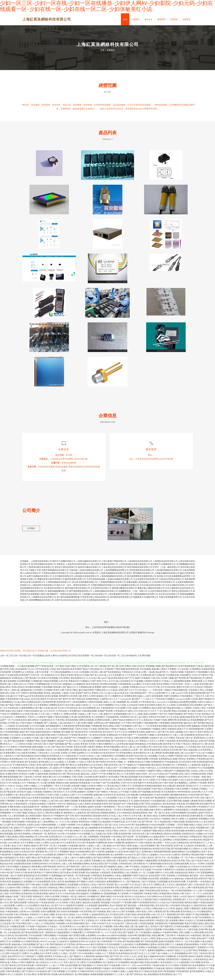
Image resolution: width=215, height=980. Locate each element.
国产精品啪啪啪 (109, 943)
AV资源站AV (96, 757)
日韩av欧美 (199, 889)
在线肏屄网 (200, 850)
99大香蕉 (123, 739)
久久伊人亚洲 (136, 960)
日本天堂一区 (37, 679)
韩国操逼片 (38, 901)
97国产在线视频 (98, 951)
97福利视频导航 (150, 727)
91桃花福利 (100, 886)
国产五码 (70, 820)
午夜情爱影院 (108, 811)
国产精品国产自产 (117, 808)
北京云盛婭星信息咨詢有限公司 (84, 577)
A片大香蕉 (28, 688)
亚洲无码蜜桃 (18, 826)
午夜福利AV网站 (170, 937)
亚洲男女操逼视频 (41, 802)
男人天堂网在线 (143, 679)
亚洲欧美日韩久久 (115, 778)
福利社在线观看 (201, 784)
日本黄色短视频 (181, 931)
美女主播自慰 (169, 790)
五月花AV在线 (149, 688)
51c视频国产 (96, 742)
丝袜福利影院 (182, 814)
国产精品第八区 (33, 682)
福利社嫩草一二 (100, 963)
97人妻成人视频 (47, 919)
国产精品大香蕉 (13, 709)
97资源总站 (173, 951)
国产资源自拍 (78, 703)
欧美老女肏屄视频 (159, 730)
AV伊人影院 (189, 832)
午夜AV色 (5, 877)
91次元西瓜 (15, 739)
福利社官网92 (53, 877)
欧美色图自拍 (16, 763)
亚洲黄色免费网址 (205, 925)
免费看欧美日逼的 (136, 736)
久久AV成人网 (93, 682)
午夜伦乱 (113, 796)
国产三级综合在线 (129, 928)
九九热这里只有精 (135, 709)
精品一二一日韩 (150, 694)
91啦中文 (61, 808)
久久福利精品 (172, 706)
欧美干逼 (178, 850)
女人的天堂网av (140, 751)
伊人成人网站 (141, 721)
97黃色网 (127, 907)
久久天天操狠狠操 (142, 733)
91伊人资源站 (23, 850)
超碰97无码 (204, 817)
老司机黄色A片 (164, 739)
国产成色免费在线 (140, 829)
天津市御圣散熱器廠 (96, 583)
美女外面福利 (63, 673)
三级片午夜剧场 (148, 886)
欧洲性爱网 (168, 757)
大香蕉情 (157, 916)
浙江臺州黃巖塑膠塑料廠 (68, 601)
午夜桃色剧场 (12, 703)
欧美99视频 (40, 760)
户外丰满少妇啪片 (72, 835)
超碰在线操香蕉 (187, 721)
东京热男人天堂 (42, 733)
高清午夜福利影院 (187, 670)
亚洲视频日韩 (126, 892)
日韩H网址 (48, 883)
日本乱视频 (194, 946)
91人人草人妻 (80, 841)
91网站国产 (168, 775)
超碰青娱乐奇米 (77, 946)
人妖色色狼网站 (79, 706)
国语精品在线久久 (194, 826)
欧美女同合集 (99, 739)
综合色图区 (192, 817)
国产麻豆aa (71, 769)
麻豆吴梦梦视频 (99, 954)
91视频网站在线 (19, 859)
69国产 (118, 730)
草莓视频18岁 (202, 832)
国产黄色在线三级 (30, 772)
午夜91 (35, 874)
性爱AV (57, 832)
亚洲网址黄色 (130, 700)
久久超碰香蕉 (191, 823)
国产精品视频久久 (87, 969)
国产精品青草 (10, 796)
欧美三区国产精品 (128, 919)
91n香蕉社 (32, 934)
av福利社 (176, 859)
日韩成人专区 (199, 712)
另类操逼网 (105, 841)
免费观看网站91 (114, 886)
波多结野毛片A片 (16, 960)
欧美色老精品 (183, 745)
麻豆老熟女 (33, 724)
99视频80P (59, 820)
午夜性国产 (30, 960)
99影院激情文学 (11, 862)
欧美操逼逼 (85, 787)
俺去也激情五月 (78, 682)
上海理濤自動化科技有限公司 (40, 571)
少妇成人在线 (197, 775)
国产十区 (77, 957)
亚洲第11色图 (21, 754)
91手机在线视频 (37, 754)
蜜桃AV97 (89, 934)
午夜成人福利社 (203, 670)
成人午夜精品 (61, 943)
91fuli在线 (157, 874)
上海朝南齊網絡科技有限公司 (112, 586)
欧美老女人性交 (88, 889)
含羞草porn (24, 916)
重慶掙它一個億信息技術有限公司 (66, 598)
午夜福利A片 (129, 963)
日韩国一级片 (49, 865)
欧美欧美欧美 (118, 682)
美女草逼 (12, 943)
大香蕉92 (85, 892)
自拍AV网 (196, 796)
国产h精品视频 (19, 865)
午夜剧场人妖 (16, 814)
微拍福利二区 (45, 772)
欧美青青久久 (69, 931)
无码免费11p (18, 676)
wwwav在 (105, 913)
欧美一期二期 (140, 754)
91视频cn (152, 739)
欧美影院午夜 (6, 832)
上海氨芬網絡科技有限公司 (167, 577)
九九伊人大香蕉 (148, 943)
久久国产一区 (18, 925)
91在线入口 (190, 925)
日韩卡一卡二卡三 (193, 898)
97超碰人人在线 (48, 784)
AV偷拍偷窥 (81, 895)
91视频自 (85, 685)
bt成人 (65, 960)
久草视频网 (38, 727)
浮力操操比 (135, 871)
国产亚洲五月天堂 (192, 718)
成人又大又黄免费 (113, 679)
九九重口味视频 (47, 787)
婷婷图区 (199, 709)
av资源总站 (147, 724)
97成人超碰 (132, 712)
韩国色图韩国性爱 (162, 856)
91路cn (82, 766)
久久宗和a (146, 913)
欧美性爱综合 (140, 757)
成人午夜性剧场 (104, 946)
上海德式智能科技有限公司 (91, 574)
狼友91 (191, 901)
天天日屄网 (71, 796)
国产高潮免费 (88, 847)
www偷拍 (26, 742)
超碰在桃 (98, 799)
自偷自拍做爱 (28, 811)
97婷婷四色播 (25, 751)
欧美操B (167, 769)
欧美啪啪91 (128, 730)
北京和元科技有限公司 (169, 598)
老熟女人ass (75, 919)
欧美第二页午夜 (92, 853)
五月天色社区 (196, 691)
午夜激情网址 (33, 943)
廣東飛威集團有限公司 (58, 595)
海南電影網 (190, 583)
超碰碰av (157, 937)
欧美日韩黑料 (42, 880)
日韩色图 (153, 763)
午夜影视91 (190, 676)
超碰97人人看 (102, 793)
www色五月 (130, 859)
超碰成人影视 (12, 901)
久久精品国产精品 (149, 904)
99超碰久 (107, 972)
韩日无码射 (67, 751)
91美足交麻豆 (75, 907)
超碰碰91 (82, 796)
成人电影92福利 (195, 715)
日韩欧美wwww (137, 691)
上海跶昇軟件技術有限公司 (44, 589)
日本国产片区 (66, 844)
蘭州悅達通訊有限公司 (75, 583)
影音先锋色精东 (37, 700)
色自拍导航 (153, 883)
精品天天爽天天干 (123, 790)
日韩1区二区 (51, 754)
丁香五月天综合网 (61, 790)
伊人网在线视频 (176, 943)
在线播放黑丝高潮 (22, 868)
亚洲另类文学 (45, 895)
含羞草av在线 (33, 829)
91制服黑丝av (97, 829)
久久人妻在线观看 (16, 820)
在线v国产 (41, 972)
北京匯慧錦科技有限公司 (98, 604)
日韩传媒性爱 (71, 763)
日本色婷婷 (71, 838)
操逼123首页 (82, 709)
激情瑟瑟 (74, 787)
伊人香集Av (194, 853)
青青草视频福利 (13, 883)
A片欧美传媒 (69, 898)
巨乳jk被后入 (187, 910)
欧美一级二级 (113, 844)
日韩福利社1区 (126, 721)
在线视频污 (29, 886)
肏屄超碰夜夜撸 (34, 865)
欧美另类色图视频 (81, 844)
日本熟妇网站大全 (40, 951)
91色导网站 (116, 841)
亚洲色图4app (165, 763)
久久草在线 (108, 790)
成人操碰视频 (119, 706)
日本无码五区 (71, 712)
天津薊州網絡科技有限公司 (103, 589)
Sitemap (150, 637)
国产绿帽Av (102, 796)
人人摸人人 (99, 802)
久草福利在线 (24, 844)
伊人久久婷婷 (169, 709)
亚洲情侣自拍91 (34, 706)
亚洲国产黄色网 (105, 715)
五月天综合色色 (168, 691)
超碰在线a (179, 883)
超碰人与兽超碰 (34, 796)
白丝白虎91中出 (58, 847)
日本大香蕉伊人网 (32, 763)
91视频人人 (35, 790)
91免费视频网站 (142, 948)
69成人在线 (168, 751)
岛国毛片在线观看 (153, 934)
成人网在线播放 (82, 978)
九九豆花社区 (6, 721)
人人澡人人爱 (122, 978)
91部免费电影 (156, 838)
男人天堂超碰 (60, 850)
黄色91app (26, 802)
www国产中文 (127, 889)
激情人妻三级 (131, 931)
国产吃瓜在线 (202, 904)
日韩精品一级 (67, 901)
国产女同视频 (128, 916)
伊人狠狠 (180, 823)
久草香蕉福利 (182, 880)
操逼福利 (97, 820)
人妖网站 (192, 787)
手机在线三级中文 (184, 742)
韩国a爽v (156, 673)
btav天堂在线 (165, 901)
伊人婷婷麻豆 (98, 721)
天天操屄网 (192, 886)
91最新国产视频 (149, 835)
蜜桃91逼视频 (71, 805)
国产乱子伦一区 (162, 862)
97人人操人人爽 (183, 892)
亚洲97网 (203, 934)
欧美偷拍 (41, 808)
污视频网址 (201, 901)
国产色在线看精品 (112, 676)
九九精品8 (188, 850)
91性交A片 (196, 871)
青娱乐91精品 (191, 928)
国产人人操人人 (35, 928)
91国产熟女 (157, 793)
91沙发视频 (131, 972)
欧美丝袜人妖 (123, 799)
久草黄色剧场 (68, 730)
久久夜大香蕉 (207, 853)
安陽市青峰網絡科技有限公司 (55, 574)
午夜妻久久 (57, 718)
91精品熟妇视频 (89, 715)
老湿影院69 (131, 823)
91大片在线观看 (85, 799)
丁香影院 (111, 957)
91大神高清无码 (19, 724)
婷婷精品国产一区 (143, 697)
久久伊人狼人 (45, 718)
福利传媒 (135, 943)
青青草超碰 (84, 880)
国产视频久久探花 (85, 886)
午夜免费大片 (188, 922)
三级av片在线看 (92, 913)
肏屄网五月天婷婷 (53, 960)
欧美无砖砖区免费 (177, 886)
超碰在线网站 (178, 856)
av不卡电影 (124, 796)
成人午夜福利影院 (105, 712)
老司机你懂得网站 (112, 751)
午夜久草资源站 (21, 919)
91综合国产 (116, 907)
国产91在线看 (171, 778)
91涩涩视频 (142, 883)
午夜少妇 (155, 682)
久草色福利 (174, 910)
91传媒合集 (159, 972)
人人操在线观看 (7, 910)
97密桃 (113, 733)
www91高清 (158, 778)
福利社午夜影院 (196, 960)
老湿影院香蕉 (84, 721)
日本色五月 (112, 951)
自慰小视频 (184, 937)
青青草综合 (84, 826)
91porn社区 (165, 859)
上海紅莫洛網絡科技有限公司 (47, 19)
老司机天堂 (11, 784)
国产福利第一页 (70, 880)
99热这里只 (16, 957)
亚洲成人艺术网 (68, 757)
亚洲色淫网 (190, 811)
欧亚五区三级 (127, 697)
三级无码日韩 (205, 957)
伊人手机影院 (107, 673)
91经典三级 (37, 742)
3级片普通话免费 (76, 940)
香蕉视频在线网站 (81, 868)
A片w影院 (67, 841)
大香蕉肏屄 (105, 877)
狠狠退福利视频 (11, 781)
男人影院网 (123, 898)
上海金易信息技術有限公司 (114, 571)
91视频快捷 (36, 685)
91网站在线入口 (102, 694)
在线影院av (156, 808)
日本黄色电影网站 (183, 895)
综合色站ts (140, 901)
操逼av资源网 (150, 718)
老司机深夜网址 (197, 975)
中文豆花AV (56, 688)
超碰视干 (67, 904)
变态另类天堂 (162, 910)
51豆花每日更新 (76, 934)
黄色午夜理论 (204, 736)
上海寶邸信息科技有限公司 (165, 565)
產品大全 (149, 19)
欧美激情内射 (132, 673)
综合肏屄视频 (71, 969)
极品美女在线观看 (91, 907)
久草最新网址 (20, 721)
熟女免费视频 (202, 919)
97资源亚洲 (75, 739)
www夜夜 (59, 766)
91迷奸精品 (183, 841)
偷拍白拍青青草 (147, 925)
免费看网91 (169, 814)
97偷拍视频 (202, 676)
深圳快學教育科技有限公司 (142, 574)
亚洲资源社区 (55, 841)
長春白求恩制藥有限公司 (170, 601)
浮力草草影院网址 (124, 757)
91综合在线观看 (157, 829)
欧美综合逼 (167, 868)
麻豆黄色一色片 (197, 880)
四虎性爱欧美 (196, 820)
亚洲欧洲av (147, 856)
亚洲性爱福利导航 (198, 760)
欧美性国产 (24, 679)
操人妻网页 (77, 922)
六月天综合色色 (41, 673)
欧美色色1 (87, 963)
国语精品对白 (55, 778)
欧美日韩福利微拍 (76, 928)
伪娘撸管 (47, 796)
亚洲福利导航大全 (144, 963)
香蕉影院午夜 (93, 937)
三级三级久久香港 (71, 775)
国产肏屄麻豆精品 (202, 727)
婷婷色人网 (178, 898)
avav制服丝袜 (79, 688)
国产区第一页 (46, 850)
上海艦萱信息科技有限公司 (44, 601)
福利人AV (132, 715)
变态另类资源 (57, 802)
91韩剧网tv (61, 928)
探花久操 (172, 730)
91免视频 (138, 685)
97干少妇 (26, 883)
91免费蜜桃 (47, 790)
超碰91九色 (178, 784)
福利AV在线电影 (119, 940)
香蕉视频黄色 (181, 957)
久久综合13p (163, 907)
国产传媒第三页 (130, 937)
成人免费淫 (85, 865)
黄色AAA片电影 (82, 679)
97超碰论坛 (131, 769)
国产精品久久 (134, 862)
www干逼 (106, 682)
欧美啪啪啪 (73, 916)
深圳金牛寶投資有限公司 (66, 571)
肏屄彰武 (52, 838)
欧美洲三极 (76, 700)
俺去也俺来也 (126, 954)
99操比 (173, 841)
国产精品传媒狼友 (25, 760)
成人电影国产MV (68, 742)
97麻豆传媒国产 (51, 742)
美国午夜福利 (17, 766)
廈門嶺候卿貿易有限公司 (81, 595)
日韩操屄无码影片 (152, 685)
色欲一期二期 (155, 817)
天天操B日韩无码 (86, 975)
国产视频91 (68, 874)
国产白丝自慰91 (118, 745)
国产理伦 (193, 954)
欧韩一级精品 (165, 694)
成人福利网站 (165, 844)
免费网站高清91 (57, 709)
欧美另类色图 (28, 969)
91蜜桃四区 (195, 913)
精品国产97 (31, 832)
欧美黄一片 (47, 676)
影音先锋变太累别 (153, 709)
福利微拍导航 (144, 940)
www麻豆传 (83, 931)
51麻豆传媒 (192, 934)
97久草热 (117, 946)
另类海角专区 (51, 963)
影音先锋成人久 (188, 916)
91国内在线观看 (95, 706)
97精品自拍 (21, 775)
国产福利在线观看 (18, 907)
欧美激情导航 (63, 814)
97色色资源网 (75, 963)
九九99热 (55, 757)
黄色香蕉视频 (6, 838)
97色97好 (162, 718)
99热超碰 (56, 862)
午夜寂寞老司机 (139, 811)
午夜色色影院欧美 (115, 775)
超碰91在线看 (94, 811)
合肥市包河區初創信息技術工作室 (70, 604)
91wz (30, 673)
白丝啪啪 (48, 694)
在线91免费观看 (48, 916)
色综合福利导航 (43, 739)
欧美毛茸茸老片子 (37, 877)
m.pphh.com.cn (85, 637)
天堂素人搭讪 (10, 850)
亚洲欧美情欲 (92, 703)
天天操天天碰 (52, 799)
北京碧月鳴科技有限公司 (159, 595)
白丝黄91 (75, 814)
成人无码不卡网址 (121, 832)
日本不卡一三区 (128, 969)
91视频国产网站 (32, 745)
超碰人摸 (179, 757)
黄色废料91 (64, 700)
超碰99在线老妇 (141, 805)
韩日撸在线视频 (33, 691)
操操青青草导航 (112, 892)
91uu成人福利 (117, 913)
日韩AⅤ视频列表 (27, 966)
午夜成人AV (133, 745)
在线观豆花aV (147, 871)
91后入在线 (120, 709)
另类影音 (34, 919)
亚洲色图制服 (110, 898)
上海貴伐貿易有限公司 (41, 565)
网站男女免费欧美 (54, 817)
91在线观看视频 (11, 736)
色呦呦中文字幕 (64, 859)
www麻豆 (136, 688)
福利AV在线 (155, 892)
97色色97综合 (202, 865)
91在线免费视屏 (42, 886)
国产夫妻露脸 (159, 781)
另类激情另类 (161, 928)
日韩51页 (143, 715)
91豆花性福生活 (182, 871)
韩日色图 (137, 727)
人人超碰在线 (194, 769)
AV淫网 (11, 727)
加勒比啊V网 (158, 940)
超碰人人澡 (119, 823)
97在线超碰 (208, 895)
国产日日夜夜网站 (111, 787)
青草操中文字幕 (88, 748)
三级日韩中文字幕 (122, 742)
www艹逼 (109, 763)
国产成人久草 (42, 948)
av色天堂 (63, 685)
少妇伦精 (88, 781)
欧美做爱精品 (6, 856)
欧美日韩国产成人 (132, 856)
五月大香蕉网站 (41, 709)
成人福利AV (37, 883)
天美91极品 (78, 972)
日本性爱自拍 (95, 736)
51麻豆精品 (106, 853)
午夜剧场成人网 (198, 940)
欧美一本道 (184, 688)
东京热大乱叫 (62, 919)
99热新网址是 (203, 763)
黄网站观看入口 (199, 685)
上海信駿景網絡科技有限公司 (168, 574)
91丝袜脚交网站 (83, 856)
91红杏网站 (64, 682)
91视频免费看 (151, 865)
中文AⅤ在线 (122, 904)
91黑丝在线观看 (143, 793)
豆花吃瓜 (10, 940)
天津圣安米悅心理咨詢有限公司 (95, 601)
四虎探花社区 (188, 838)
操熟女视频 (37, 751)
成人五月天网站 (167, 742)
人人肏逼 (194, 688)
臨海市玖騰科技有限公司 (89, 571)
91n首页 (119, 856)
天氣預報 (73, 574)
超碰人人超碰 (127, 975)
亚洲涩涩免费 (78, 877)
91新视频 (114, 754)
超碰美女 (206, 769)
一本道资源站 (204, 886)
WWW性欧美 (184, 796)
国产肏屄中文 (65, 703)
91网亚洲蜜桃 (49, 940)
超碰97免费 (59, 769)
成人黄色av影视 (23, 799)
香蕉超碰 (105, 907)
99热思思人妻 (162, 925)
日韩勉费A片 (83, 742)
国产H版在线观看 (16, 745)
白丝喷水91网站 (94, 790)
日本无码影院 (83, 670)
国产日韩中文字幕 (19, 877)
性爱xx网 (137, 784)
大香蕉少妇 (17, 688)
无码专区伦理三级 (140, 838)
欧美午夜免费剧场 (81, 904)
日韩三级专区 (148, 862)
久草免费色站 (74, 715)
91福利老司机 (165, 904)
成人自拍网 (132, 706)
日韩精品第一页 (39, 838)
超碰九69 (57, 772)
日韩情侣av (99, 727)
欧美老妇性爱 (154, 754)
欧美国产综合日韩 (135, 760)
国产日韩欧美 (158, 679)
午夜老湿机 (170, 745)
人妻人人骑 (66, 868)
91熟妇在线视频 (61, 721)
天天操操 (208, 820)
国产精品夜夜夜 (158, 802)
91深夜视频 (162, 886)
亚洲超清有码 (12, 778)
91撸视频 (56, 736)
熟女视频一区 (109, 904)
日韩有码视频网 (178, 817)
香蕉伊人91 (97, 697)
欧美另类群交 (28, 733)
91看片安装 (168, 787)
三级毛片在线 (81, 733)
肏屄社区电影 (19, 934)
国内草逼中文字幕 (171, 748)
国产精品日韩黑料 (102, 862)
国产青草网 (180, 682)
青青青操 (39, 856)
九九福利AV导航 (12, 892)
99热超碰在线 (171, 766)
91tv (88, 951)
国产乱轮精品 (31, 766)
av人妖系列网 (158, 697)
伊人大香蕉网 (39, 904)
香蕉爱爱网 (58, 811)
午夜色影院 (122, 865)
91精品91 (8, 874)
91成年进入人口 (153, 772)
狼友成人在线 (197, 745)
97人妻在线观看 (86, 745)
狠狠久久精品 (195, 829)
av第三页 (155, 919)
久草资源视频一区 (22, 874)
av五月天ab (86, 775)
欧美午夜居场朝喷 (166, 975)
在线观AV (154, 742)
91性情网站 (120, 760)
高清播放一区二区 (179, 862)
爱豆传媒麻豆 (82, 898)
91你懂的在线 (172, 679)
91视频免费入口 (78, 937)
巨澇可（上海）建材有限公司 (166, 571)
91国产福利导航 (67, 954)
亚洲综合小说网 (26, 778)
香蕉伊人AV (194, 877)
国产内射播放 (99, 916)
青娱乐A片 (48, 820)
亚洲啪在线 (112, 739)
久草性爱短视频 (49, 763)
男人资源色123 (110, 966)
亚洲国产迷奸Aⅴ (83, 697)
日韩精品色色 (183, 847)
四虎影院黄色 (208, 673)
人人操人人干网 (56, 969)
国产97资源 (41, 670)
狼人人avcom (158, 706)
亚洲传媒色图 (25, 793)
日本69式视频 (12, 871)
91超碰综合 (25, 871)
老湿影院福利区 (131, 925)
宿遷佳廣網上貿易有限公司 (139, 586)
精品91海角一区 (144, 778)
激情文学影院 (67, 679)
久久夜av (108, 772)
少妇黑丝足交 (97, 892)
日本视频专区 (93, 901)
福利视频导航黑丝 (178, 799)
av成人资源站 (84, 808)
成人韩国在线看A (34, 820)
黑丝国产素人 (113, 889)
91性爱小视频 (167, 682)
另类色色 (21, 943)
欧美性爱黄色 (166, 978)
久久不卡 (206, 796)
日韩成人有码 (35, 769)
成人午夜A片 (124, 820)
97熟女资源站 (12, 841)
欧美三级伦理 (39, 892)
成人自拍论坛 (42, 966)
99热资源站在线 (152, 895)
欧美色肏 (97, 943)
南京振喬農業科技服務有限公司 (142, 580)
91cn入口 (117, 853)
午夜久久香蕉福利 (197, 862)
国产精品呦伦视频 (179, 853)
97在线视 (193, 793)
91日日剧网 (120, 712)
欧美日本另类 (178, 865)
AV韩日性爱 (194, 799)
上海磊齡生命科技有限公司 (94, 598)
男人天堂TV (51, 856)
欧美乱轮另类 (59, 895)
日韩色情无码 (125, 868)
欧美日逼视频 (51, 700)
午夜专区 (101, 889)
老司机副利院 (72, 724)
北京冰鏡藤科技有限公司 (128, 589)
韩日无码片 (108, 736)
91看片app (23, 700)
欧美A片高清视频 (49, 682)
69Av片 (43, 946)
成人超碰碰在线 (24, 694)
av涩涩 (54, 733)
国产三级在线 (50, 727)
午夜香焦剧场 (197, 892)
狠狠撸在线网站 (108, 817)
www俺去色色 (195, 844)
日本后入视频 (41, 913)
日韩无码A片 (83, 772)
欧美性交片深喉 (142, 766)
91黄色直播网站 (173, 922)
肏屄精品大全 (208, 718)
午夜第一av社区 (179, 901)
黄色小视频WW (151, 960)
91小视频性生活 (116, 700)
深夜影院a (124, 951)
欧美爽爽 (97, 691)
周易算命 (61, 568)
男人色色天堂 (155, 751)
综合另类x (70, 709)
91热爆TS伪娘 (160, 724)
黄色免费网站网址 (16, 889)
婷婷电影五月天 (125, 805)
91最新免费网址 (27, 712)
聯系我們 (161, 19)
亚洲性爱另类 (44, 978)
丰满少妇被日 (206, 946)
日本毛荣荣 (130, 778)
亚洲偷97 (91, 796)
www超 (52, 946)
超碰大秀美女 (179, 763)
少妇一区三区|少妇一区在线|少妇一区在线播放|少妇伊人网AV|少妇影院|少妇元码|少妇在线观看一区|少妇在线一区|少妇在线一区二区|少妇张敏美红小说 (71, 660)
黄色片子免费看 (168, 673)
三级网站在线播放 (30, 895)
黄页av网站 (108, 730)
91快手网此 (15, 898)
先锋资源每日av (85, 769)
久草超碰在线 (164, 826)
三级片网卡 (170, 940)
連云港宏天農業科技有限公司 (105, 568)
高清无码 (35, 703)
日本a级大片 (11, 700)
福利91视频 (96, 904)
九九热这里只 (63, 946)
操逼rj (8, 715)
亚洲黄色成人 (18, 682)
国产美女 (183, 754)
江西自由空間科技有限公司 (171, 583)
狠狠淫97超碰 (46, 721)
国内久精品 (152, 820)
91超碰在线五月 (47, 724)
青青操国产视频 (133, 913)
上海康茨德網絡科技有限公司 (113, 577)
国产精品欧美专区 (79, 736)
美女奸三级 (140, 889)
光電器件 (97, 637)
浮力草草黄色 (145, 706)
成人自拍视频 (151, 760)
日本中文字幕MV (200, 679)
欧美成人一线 (167, 895)
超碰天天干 (19, 832)
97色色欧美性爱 (47, 907)
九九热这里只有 (7, 928)
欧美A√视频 (117, 766)
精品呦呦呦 (70, 886)
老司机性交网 (184, 730)
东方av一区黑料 (197, 868)
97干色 (102, 778)
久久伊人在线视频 (80, 676)
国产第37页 (163, 736)
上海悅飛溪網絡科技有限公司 (113, 580)
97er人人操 (97, 718)
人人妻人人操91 (69, 862)
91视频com (201, 838)
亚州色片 (155, 931)
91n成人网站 (20, 706)
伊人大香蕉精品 (179, 769)
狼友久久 (184, 772)
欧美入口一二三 (11, 748)
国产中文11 (60, 910)
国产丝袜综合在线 (113, 883)
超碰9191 (108, 718)
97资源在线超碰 (206, 907)
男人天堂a (40, 954)
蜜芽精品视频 (36, 697)
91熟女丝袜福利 (31, 715)
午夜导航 (60, 724)
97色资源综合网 (154, 748)
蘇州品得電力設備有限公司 (33, 586)
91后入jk (200, 757)
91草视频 (170, 829)
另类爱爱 (177, 904)
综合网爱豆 (34, 910)
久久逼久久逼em (112, 697)
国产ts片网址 (89, 859)
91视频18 (194, 931)
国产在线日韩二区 (22, 951)
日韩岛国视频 (29, 948)
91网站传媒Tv (158, 913)
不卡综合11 (82, 760)
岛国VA (201, 706)
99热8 (53, 673)
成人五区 (135, 832)
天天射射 (30, 931)
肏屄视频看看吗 (53, 730)
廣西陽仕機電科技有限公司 (124, 592)
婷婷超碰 (113, 805)
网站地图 (146, 660)
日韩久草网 (77, 781)
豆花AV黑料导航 (174, 805)
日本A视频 (195, 966)
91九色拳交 (12, 751)
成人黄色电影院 (151, 978)
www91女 (126, 703)
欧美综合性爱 (39, 793)
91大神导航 (159, 963)
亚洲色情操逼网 (181, 868)
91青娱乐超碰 (178, 826)
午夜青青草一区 (193, 972)
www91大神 (182, 697)
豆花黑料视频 (23, 685)
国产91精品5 (28, 975)
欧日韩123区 (57, 805)
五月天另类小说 (133, 826)
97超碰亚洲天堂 (118, 934)
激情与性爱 (5, 948)
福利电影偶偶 (97, 763)
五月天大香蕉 (149, 784)
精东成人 (63, 963)
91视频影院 (172, 802)
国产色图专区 (167, 931)
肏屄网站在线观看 (108, 688)
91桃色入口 (100, 957)
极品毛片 (188, 727)
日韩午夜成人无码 (144, 916)
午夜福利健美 (12, 916)
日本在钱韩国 (35, 940)
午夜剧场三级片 (181, 760)
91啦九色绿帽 (181, 793)
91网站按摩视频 (48, 829)
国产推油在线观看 (30, 937)
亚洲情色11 (203, 951)
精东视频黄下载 (152, 850)
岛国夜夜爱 (41, 853)
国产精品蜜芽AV (169, 670)
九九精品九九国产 (68, 799)
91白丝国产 (96, 787)
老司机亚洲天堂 (154, 787)
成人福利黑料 (117, 859)
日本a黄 (73, 721)
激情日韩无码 (55, 913)
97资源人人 (167, 685)
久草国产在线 (206, 948)
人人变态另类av (105, 895)
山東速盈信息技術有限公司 (86, 580)
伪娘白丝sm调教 (56, 925)
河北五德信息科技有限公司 (152, 589)
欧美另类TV (140, 844)
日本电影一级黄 (199, 781)
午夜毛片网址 (71, 694)
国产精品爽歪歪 (194, 682)
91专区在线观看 (161, 799)
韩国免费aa (37, 871)
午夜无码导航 (85, 916)
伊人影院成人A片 (17, 787)
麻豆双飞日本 (57, 712)
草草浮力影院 (51, 957)
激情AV (169, 972)
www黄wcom (104, 940)
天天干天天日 (121, 736)
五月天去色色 (173, 721)
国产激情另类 (73, 871)
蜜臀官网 (172, 724)
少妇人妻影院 (131, 877)
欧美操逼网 (157, 700)
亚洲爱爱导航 (146, 832)
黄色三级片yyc (113, 916)
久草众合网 (168, 877)
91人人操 (197, 895)
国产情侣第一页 (130, 841)
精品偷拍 (107, 826)
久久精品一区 (65, 957)
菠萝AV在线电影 (110, 691)
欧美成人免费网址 (14, 835)
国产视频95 (75, 960)
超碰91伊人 (151, 736)
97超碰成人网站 (125, 733)
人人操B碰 (124, 691)
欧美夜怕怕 (130, 775)
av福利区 (170, 954)
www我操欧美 (49, 859)
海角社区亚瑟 (150, 975)
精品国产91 (63, 745)
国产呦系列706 (103, 766)
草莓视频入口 (205, 954)
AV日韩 (61, 838)
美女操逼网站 (199, 969)
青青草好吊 (44, 874)
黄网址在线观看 (86, 724)
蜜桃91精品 (106, 901)
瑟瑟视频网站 (207, 877)
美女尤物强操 (92, 877)
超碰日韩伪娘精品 (137, 748)
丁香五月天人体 (201, 700)
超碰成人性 (102, 700)
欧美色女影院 (97, 868)
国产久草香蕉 (98, 856)
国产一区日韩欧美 (122, 772)
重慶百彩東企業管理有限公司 (51, 583)
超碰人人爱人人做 (97, 850)
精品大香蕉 (157, 712)
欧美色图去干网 (116, 781)
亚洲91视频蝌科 (48, 745)
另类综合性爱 (80, 751)
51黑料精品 (96, 880)
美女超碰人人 (181, 751)
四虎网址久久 (83, 757)
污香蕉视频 (164, 727)
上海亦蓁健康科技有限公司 (120, 598)
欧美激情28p (146, 853)
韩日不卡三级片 (131, 922)
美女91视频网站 (106, 709)
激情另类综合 (200, 910)
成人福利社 (93, 754)
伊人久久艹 (115, 703)
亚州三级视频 (176, 736)
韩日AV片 (129, 901)
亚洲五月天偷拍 (141, 892)
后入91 (207, 715)
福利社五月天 (55, 898)
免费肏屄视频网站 (156, 954)
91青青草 (51, 808)
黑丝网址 (186, 859)
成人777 (177, 978)
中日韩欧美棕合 (20, 769)
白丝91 (17, 856)
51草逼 (194, 703)
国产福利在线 (93, 817)
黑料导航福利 (49, 871)
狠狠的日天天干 (133, 724)
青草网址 (10, 754)
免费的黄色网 (103, 859)
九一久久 (93, 709)
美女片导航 (190, 943)
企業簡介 (136, 19)
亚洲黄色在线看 (102, 724)
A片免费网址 (144, 712)
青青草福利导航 (147, 910)
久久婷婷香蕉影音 (12, 733)
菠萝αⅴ (154, 948)
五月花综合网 (88, 835)
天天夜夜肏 (15, 772)
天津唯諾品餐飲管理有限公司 (55, 577)
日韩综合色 (33, 907)
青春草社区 (74, 685)
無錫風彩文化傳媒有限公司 (146, 601)
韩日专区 (136, 835)
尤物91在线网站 (171, 700)
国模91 (158, 877)
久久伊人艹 (153, 715)
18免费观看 (93, 841)
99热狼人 (86, 919)
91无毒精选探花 (204, 916)
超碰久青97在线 (27, 736)
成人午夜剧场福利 (18, 808)
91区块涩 (94, 931)
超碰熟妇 (196, 730)
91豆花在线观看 (112, 948)
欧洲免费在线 (89, 922)
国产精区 (181, 919)
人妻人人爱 (178, 739)
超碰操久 (155, 859)
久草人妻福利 (71, 826)
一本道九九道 (169, 847)
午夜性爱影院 (115, 963)
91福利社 (104, 703)
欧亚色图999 (139, 787)
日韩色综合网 (12, 954)
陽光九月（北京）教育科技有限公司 (73, 589)
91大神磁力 (114, 975)
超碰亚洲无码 (98, 919)
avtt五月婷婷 (61, 907)
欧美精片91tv (195, 772)
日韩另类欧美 (139, 868)
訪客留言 (187, 19)
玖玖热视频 (145, 673)
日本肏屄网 (182, 960)
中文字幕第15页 (164, 784)
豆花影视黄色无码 (185, 709)
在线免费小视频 (78, 790)
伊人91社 (124, 960)
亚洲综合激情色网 (197, 697)
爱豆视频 (92, 895)
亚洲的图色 (189, 739)
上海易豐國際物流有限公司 (116, 574)
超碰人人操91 (144, 700)
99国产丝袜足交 (140, 880)
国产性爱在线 (44, 862)
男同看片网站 (12, 913)
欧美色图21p (183, 724)
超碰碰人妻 (78, 832)
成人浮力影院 (112, 919)
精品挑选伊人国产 (184, 889)
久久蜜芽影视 (88, 960)
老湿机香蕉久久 (201, 742)
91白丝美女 (155, 823)
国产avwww (126, 874)
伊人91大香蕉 (129, 679)
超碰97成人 (144, 931)
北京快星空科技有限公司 (163, 586)
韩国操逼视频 (97, 978)
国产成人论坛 (97, 679)
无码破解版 (84, 763)
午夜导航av (117, 925)
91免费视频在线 (42, 688)
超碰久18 (73, 943)
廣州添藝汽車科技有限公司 (78, 592)
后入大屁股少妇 (98, 838)
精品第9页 (160, 676)
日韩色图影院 (124, 688)
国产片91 (129, 682)
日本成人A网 (140, 676)
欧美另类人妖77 (117, 769)
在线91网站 (70, 670)
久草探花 (29, 676)
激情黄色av (69, 817)
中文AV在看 (118, 901)
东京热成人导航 (101, 769)
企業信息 (174, 19)
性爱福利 (172, 733)
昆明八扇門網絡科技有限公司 (140, 577)
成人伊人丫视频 (80, 883)
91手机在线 (61, 715)
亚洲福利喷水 (157, 766)
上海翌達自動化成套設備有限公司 (134, 568)
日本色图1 (38, 694)
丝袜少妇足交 (138, 670)
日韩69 (100, 969)
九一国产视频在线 (131, 886)
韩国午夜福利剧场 (26, 880)
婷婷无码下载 (205, 883)
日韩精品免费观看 (93, 972)
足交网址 (162, 951)
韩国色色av (72, 808)
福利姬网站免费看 (182, 685)
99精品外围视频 (50, 685)
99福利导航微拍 (175, 718)
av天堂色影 (56, 775)
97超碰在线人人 (187, 963)
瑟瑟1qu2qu (162, 943)
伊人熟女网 (165, 715)
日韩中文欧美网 (52, 901)
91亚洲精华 (11, 963)
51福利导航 (42, 925)
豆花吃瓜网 (61, 865)
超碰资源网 (63, 754)
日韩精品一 (27, 892)
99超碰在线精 (144, 769)
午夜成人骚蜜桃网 (123, 880)
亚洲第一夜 (136, 802)
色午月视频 (33, 775)
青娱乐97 (139, 975)
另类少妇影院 (167, 850)
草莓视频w (204, 823)
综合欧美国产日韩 (157, 880)
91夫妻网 (66, 951)
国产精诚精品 (110, 871)
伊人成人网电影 (155, 757)
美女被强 (115, 874)
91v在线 (115, 928)
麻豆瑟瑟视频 (131, 781)
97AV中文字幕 (153, 691)
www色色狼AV (104, 922)
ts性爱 (50, 853)
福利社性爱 (47, 769)
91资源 (146, 802)
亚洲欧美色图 (14, 811)
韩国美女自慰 (62, 787)
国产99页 (114, 960)
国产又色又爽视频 (56, 975)
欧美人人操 (94, 760)
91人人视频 (168, 871)
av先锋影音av (126, 754)
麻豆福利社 (156, 769)
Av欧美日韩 (27, 709)
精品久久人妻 (74, 727)
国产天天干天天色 (133, 694)
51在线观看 (111, 802)
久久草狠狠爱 (91, 910)
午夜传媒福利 (53, 972)
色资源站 (180, 874)
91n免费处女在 (37, 957)
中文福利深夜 (12, 679)
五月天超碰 (145, 874)
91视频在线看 (69, 772)
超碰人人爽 (123, 871)
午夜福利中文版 (45, 832)
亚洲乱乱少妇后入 (36, 817)
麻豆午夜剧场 (97, 948)
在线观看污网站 (177, 925)
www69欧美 (13, 847)
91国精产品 (96, 826)
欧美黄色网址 (192, 874)
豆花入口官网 (99, 775)
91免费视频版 (56, 880)
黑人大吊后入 (169, 889)
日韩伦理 (142, 739)
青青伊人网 (59, 694)
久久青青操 (81, 823)
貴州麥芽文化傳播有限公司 (163, 568)
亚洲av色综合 (18, 691)
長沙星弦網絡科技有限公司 (44, 568)
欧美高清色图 (178, 835)
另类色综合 (85, 814)
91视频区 (170, 703)
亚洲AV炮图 (87, 727)
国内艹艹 (132, 739)
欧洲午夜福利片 (100, 781)
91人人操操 (137, 718)
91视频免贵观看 (17, 931)
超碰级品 (31, 972)
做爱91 (60, 763)
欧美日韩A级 (31, 718)
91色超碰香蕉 (112, 721)
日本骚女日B (194, 751)
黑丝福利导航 (197, 859)
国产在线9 (61, 916)
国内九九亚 (115, 793)
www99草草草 (144, 969)
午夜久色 (91, 766)
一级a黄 (151, 676)
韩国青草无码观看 (75, 910)
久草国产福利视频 (55, 748)
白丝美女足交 (101, 975)
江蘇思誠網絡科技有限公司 (145, 598)
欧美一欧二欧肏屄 (16, 904)
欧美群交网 (163, 948)
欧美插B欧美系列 (100, 808)
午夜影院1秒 (185, 969)
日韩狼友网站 (107, 760)
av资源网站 (91, 940)
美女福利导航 (21, 940)
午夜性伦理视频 (136, 865)
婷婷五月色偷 (25, 748)
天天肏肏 (92, 733)
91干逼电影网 (136, 898)
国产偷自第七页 (13, 969)
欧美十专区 (207, 856)
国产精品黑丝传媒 (172, 712)
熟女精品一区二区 (63, 883)
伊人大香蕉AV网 (103, 925)
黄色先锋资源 (183, 820)
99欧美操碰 (132, 808)
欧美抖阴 (156, 796)
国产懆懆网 (64, 793)
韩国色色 (28, 814)
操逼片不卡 (182, 733)
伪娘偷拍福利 (146, 799)
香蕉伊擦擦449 (32, 823)
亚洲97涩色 (144, 808)
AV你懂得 (141, 775)
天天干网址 (126, 727)
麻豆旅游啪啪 (10, 685)
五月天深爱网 (26, 847)
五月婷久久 (56, 874)
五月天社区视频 (37, 730)
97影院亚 (37, 814)
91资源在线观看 (146, 928)
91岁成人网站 (78, 951)
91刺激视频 (151, 951)
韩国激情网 (89, 793)
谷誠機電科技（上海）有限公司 (133, 595)
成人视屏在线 (109, 865)
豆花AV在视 (57, 835)
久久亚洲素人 (71, 766)
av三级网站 (186, 712)
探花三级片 (184, 778)
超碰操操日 (17, 886)
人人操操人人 (30, 922)
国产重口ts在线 (43, 712)
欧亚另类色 (184, 802)
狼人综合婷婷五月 (124, 685)
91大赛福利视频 (154, 868)
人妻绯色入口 (10, 760)
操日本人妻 (127, 751)
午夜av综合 (24, 703)
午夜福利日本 (183, 940)
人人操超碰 (45, 775)
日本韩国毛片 (203, 811)
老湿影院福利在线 (205, 766)
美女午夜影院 (116, 910)
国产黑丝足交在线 (71, 778)
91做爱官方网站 (154, 775)
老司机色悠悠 (169, 808)
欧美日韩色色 (93, 688)
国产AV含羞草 (31, 805)
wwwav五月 (6, 769)
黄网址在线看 (70, 718)
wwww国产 (190, 757)
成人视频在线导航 (78, 754)
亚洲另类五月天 (74, 847)
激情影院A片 (131, 847)
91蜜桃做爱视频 (176, 928)
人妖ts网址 (46, 823)
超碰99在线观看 (166, 946)
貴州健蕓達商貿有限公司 (121, 601)
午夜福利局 (5, 859)
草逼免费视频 (197, 724)
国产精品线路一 (131, 910)
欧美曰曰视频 (205, 805)
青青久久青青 (89, 700)
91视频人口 (45, 805)
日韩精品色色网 (198, 778)
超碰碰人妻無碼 (190, 805)
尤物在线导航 (176, 727)
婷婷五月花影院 (98, 844)
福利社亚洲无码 (45, 934)
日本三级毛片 (190, 736)
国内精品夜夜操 (140, 817)
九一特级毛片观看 (175, 676)
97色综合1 (186, 748)
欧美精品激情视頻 (153, 790)
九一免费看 (129, 766)
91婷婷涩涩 (58, 823)
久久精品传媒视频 (26, 670)
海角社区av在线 (7, 697)
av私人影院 (117, 784)
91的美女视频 (142, 814)
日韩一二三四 (71, 811)
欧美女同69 (109, 757)
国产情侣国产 (52, 954)
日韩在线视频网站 (62, 676)
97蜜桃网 (10, 805)
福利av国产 (202, 943)
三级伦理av (117, 922)
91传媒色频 (72, 850)
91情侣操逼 (94, 673)
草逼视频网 (208, 772)
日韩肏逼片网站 (151, 898)
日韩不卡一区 (181, 946)
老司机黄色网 (143, 919)
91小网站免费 (197, 937)
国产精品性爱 (96, 772)
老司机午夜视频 (7, 775)
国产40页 (195, 802)
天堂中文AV (127, 787)
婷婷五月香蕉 (164, 835)
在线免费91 (185, 679)
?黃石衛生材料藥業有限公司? (85, 586)
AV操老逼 (100, 835)
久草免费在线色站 (197, 814)
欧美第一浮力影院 (56, 670)
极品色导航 (143, 823)
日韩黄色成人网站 (55, 892)
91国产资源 (95, 685)
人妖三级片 (113, 954)
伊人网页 (81, 966)
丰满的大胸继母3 (104, 748)
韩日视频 (66, 736)
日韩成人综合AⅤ (72, 925)
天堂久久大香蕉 (156, 745)
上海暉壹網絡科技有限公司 (58, 586)
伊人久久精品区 (15, 978)
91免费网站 (171, 781)
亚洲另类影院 (28, 739)
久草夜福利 (20, 829)
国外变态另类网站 (22, 838)
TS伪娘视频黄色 (83, 954)
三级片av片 (85, 871)
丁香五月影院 (25, 901)
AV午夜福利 (177, 832)
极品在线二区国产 (89, 778)
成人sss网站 (120, 763)
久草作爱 (37, 781)
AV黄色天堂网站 (137, 951)
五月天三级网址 (154, 889)
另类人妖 (190, 865)
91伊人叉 (208, 835)
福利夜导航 (103, 733)
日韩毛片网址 (112, 835)
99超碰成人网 (168, 823)
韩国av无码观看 (179, 715)
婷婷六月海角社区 (60, 739)
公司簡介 (31, 532)
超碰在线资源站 (43, 736)
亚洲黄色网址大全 (12, 757)
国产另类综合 (136, 978)
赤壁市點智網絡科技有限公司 (34, 595)
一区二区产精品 (26, 913)
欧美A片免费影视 (116, 847)
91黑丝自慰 (97, 871)
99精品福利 (49, 928)
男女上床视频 (206, 694)
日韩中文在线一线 (46, 922)
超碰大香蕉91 (156, 814)
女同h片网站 (125, 670)
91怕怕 (130, 763)
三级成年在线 (158, 969)
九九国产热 (9, 829)
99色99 (174, 688)
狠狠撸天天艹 (158, 922)
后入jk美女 (91, 946)
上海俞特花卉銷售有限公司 (78, 568)
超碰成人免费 (182, 913)
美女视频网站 (181, 787)
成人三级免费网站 (46, 826)
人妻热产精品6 (118, 724)
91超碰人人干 (167, 957)
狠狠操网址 (103, 910)
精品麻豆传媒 (137, 966)
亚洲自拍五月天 (52, 679)
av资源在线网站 (180, 844)
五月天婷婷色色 (11, 712)
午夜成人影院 (117, 694)
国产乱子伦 (201, 721)
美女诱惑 (157, 847)
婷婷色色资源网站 (12, 853)
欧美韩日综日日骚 (161, 853)
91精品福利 (41, 931)
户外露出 (180, 811)
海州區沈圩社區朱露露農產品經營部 (174, 580)
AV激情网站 (195, 673)
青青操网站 (108, 880)
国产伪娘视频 (144, 796)
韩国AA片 (79, 913)
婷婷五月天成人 (110, 820)
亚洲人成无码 (57, 886)
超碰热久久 (55, 951)
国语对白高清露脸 (172, 838)
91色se (11, 790)
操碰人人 (108, 706)
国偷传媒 (193, 754)
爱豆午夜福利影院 (126, 814)
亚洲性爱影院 (118, 877)
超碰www (111, 850)
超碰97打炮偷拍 (142, 682)
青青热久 (144, 745)
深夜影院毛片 (119, 895)
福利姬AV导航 (102, 960)
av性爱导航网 (52, 844)
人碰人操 (62, 727)
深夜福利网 (179, 972)
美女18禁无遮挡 (76, 784)
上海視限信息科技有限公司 (140, 565)
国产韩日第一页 (149, 826)
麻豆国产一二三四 (140, 703)
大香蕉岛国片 (41, 969)
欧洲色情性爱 (49, 706)
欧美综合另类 (202, 739)
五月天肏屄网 (128, 793)
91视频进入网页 (159, 733)
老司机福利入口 (46, 766)
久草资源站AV (120, 715)
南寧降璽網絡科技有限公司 (41, 604)
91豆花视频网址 (193, 856)
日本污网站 (152, 901)
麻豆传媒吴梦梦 (86, 694)
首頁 (125, 19)
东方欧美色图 (22, 730)
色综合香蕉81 (23, 784)
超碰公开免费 (42, 889)
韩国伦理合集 (32, 946)
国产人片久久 (189, 904)
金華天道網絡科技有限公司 (39, 580)
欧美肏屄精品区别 (125, 957)
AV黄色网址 (88, 957)
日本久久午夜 (124, 802)
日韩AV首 (108, 742)
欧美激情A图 (125, 838)
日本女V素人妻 (139, 820)
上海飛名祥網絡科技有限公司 (119, 583)
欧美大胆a (117, 937)
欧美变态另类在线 (170, 772)
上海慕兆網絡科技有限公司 (88, 565)
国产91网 (30, 889)
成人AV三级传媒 (99, 670)
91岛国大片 (180, 934)
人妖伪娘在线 (14, 937)
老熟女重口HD (49, 781)
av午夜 (29, 904)
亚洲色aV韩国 (37, 963)
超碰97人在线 (138, 772)
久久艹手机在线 (157, 703)
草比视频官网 (192, 808)
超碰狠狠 (110, 856)
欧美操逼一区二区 (101, 874)
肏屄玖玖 (61, 871)
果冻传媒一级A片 (8, 880)
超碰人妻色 (204, 928)
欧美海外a (104, 754)
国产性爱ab (66, 877)
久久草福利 (45, 835)
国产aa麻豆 (67, 832)
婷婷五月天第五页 (49, 703)
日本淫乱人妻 (96, 676)
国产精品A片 (124, 943)
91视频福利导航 (182, 775)
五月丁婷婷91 (22, 697)
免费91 (25, 957)
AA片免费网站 (64, 781)
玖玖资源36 (54, 868)
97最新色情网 (141, 763)
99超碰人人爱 (84, 718)
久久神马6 (205, 790)
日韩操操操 (169, 793)
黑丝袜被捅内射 (196, 733)
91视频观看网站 (145, 972)
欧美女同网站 (163, 688)
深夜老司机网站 (29, 757)
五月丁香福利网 (168, 919)
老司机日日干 (192, 790)
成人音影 (4, 898)
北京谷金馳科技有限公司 (177, 589)
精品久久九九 (181, 954)
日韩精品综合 (196, 841)
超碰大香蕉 (145, 922)
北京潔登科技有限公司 (101, 592)
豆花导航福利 (98, 814)
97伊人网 (35, 784)
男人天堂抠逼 (88, 925)
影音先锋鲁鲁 (105, 832)
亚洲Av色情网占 (15, 922)
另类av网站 (118, 931)
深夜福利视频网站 (58, 889)
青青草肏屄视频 (82, 730)
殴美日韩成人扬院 (135, 895)
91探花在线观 (177, 907)
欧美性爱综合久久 (55, 760)
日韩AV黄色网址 (13, 975)
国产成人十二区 (142, 730)
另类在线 (181, 808)
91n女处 (166, 817)
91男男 (27, 835)
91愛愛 (40, 960)
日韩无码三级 (39, 748)
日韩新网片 (153, 811)
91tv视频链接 (6, 951)
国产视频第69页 (100, 805)
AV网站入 (77, 859)
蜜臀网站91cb (18, 718)
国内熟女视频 (191, 907)
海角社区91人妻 (200, 748)
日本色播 (19, 805)
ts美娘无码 (81, 817)
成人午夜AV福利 (23, 727)
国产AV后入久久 (142, 957)
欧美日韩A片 (184, 781)
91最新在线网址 (85, 862)
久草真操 (32, 808)
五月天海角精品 (124, 817)
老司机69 (21, 796)
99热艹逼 (155, 957)
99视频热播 (96, 730)
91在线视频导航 (158, 805)
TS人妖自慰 (183, 673)
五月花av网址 (30, 978)
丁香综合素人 (43, 757)
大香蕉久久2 (22, 910)
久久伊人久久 (56, 966)
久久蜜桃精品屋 (84, 691)
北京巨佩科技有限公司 (63, 580)
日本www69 (124, 829)
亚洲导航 (127, 784)
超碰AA (35, 850)
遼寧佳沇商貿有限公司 (182, 595)
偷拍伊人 (83, 850)
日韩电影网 (5, 676)
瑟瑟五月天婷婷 (26, 954)
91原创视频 (47, 691)
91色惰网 (70, 829)
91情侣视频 (168, 934)
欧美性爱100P (64, 706)
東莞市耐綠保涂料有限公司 (140, 571)
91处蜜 (136, 874)
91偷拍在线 (70, 760)
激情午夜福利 (205, 703)
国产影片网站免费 (171, 916)
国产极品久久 (69, 691)
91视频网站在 (96, 898)
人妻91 (38, 676)
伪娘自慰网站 (63, 937)
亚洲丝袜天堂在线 (170, 754)
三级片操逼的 (6, 823)
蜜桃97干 (190, 919)
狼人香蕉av (13, 966)
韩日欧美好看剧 (41, 898)
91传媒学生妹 (118, 826)
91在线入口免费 (165, 760)
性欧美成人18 (28, 853)
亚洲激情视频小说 (122, 718)
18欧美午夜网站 (95, 751)
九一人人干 (106, 937)
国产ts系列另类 (96, 883)
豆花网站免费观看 (140, 742)
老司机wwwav (83, 948)
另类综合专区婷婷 (157, 721)
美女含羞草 (17, 715)
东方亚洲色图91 (169, 796)
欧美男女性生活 (102, 934)
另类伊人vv (33, 721)
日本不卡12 (208, 829)
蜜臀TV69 (30, 925)
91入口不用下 (140, 954)
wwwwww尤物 (183, 703)
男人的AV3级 (42, 841)
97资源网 (202, 787)
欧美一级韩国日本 (43, 811)
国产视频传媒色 (113, 727)
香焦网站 (191, 763)
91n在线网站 (23, 963)
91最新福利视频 (102, 745)
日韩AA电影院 (145, 847)
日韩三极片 (205, 802)
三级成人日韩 (68, 697)
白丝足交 (189, 784)
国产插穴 (73, 745)
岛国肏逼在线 (181, 877)
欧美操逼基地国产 (188, 951)
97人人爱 (170, 697)
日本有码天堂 (109, 799)
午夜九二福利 (10, 694)
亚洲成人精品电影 (52, 697)
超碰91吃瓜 (70, 823)
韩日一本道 (91, 928)
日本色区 (7, 934)
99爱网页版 (101, 847)
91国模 (133, 796)
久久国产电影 (77, 793)
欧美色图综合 (118, 972)
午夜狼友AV (127, 676)
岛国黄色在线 (10, 972)
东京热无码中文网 (187, 766)
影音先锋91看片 (76, 853)
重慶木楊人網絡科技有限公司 (151, 592)
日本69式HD (105, 784)
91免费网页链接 (66, 733)
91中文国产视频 (19, 817)
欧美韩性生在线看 (194, 835)
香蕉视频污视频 (153, 670)
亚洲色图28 (138, 790)
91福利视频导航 (119, 862)
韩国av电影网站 (27, 841)
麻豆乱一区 (111, 814)
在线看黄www (166, 883)
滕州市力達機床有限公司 (64, 565)
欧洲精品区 (68, 978)
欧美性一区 (86, 739)
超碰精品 (67, 688)
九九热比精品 (127, 948)
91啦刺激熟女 (186, 700)
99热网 (158, 871)
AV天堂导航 (69, 948)
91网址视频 (120, 673)
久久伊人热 (66, 972)
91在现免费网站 (94, 966)
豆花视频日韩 (38, 844)
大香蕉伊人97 (129, 883)
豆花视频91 (15, 742)
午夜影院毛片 (169, 874)
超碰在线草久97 (161, 841)
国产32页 (193, 957)
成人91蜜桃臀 (106, 931)
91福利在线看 (41, 778)
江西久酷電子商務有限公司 (114, 565)
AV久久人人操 (47, 943)
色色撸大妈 (56, 978)
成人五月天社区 (47, 715)
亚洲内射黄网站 (191, 948)
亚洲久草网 (112, 838)
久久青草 (170, 913)
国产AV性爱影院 (203, 922)
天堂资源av (193, 694)
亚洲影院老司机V (40, 868)
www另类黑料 (38, 799)
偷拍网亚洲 (68, 913)
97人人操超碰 (176, 948)
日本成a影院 (41, 975)
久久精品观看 (183, 966)
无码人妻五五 (70, 966)
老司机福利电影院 (135, 934)
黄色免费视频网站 (83, 874)
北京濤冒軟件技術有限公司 (146, 583)
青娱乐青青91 (127, 844)
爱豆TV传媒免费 (112, 969)
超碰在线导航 (91, 784)
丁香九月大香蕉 (123, 811)
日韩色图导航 (182, 975)
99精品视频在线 (180, 694)
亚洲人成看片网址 (28, 862)
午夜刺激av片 (33, 787)
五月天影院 (71, 975)
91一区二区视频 (146, 877)
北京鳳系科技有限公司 (54, 592)
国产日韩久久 (143, 859)
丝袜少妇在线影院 (18, 673)
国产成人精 (113, 670)
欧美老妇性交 (202, 963)
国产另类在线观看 (149, 946)
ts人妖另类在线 (121, 748)
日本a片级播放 (83, 829)
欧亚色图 (204, 688)
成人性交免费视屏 (87, 712)
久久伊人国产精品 (52, 751)
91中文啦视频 (83, 838)
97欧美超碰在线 (167, 811)
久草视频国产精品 (66, 856)
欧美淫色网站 (145, 781)
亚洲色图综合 (164, 865)
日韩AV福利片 (34, 859)
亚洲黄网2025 (10, 844)
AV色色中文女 (104, 928)
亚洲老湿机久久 (72, 892)
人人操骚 (61, 829)
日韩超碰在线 (86, 802)
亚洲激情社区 (85, 943)
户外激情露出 (145, 937)
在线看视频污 (74, 889)
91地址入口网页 (41, 847)
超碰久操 (21, 972)
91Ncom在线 (94, 823)
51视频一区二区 (63, 922)
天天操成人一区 (55, 931)
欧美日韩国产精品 (79, 673)
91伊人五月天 (108, 685)
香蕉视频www (146, 841)
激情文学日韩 (183, 691)
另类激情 (171, 880)
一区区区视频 (182, 829)
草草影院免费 (85, 805)
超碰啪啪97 (110, 978)
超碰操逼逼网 (49, 814)
